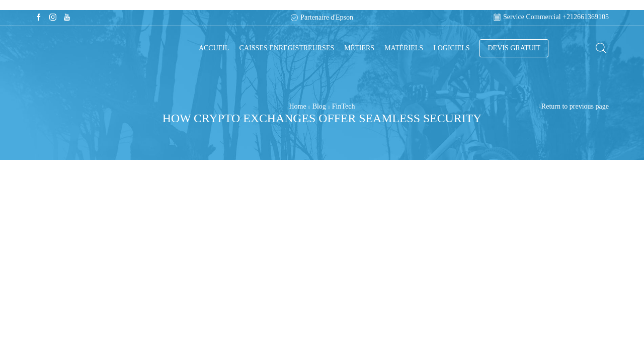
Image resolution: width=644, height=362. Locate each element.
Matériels (404, 48)
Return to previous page (575, 106)
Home (298, 106)
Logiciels (451, 48)
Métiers (359, 48)
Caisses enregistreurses (287, 48)
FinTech (344, 106)
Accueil (214, 48)
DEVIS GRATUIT (514, 48)
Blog (319, 106)
